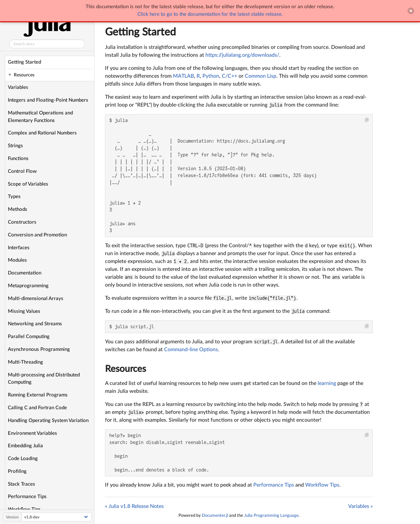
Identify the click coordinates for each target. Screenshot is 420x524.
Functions (18, 159)
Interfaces (19, 248)
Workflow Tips (322, 485)
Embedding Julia (25, 446)
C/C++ (230, 76)
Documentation (25, 273)
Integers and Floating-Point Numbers (48, 100)
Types (14, 197)
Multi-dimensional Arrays (36, 299)
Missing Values (24, 311)
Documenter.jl (215, 515)
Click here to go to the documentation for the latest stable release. (210, 14)
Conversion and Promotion (37, 235)
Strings (15, 146)
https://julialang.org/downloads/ (242, 55)
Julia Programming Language (271, 515)
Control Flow (22, 171)
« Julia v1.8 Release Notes (134, 506)
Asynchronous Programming (39, 349)
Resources (126, 369)
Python (211, 76)
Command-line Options (191, 350)
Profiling (17, 471)
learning (327, 383)
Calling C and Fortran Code (37, 408)
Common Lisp (261, 76)
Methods (18, 209)
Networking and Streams (35, 324)
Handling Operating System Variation (48, 421)
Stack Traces (21, 484)
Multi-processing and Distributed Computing (44, 379)
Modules (17, 260)
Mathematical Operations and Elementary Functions (40, 117)
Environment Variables (32, 433)
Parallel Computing (29, 337)
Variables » (360, 506)
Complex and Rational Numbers (42, 133)
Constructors (22, 222)
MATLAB (183, 76)
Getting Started (24, 62)
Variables (18, 87)
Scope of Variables (28, 184)
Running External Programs (38, 395)
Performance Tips (27, 497)
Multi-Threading (25, 362)
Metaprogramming (28, 286)
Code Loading (23, 459)
